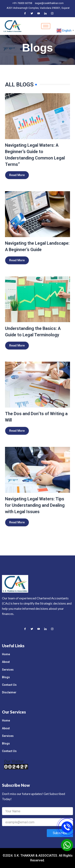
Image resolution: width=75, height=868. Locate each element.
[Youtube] (39, 13)
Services (8, 670)
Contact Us (9, 685)
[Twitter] (32, 13)
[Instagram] (52, 13)
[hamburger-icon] (46, 26)
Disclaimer (9, 692)
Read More (17, 175)
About (6, 662)
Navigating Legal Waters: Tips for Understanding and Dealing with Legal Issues (35, 505)
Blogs (6, 677)
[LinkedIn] (45, 13)
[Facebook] (25, 13)
